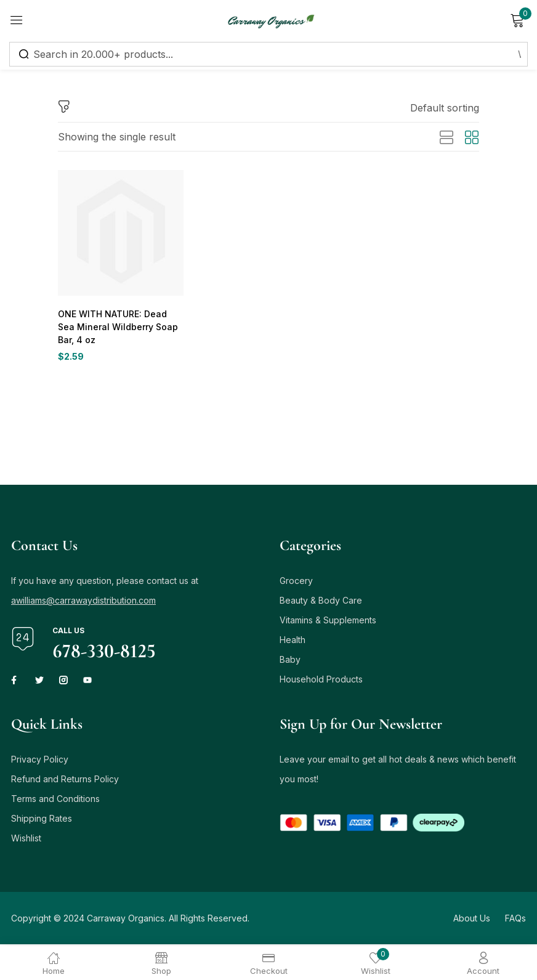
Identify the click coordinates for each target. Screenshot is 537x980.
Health (293, 642)
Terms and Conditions (55, 800)
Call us (68, 632)
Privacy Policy (40, 761)
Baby (290, 661)
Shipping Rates (42, 820)
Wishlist (26, 840)
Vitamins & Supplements (328, 622)
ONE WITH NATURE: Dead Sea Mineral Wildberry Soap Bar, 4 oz (120, 327)
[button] (445, 108)
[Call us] (23, 641)
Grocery (296, 582)
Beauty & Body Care (321, 602)
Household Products (321, 681)
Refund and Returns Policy (65, 781)
